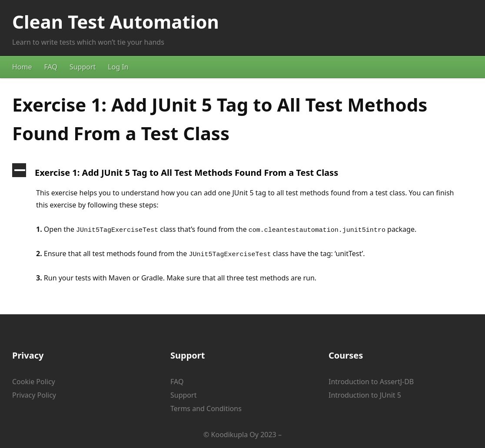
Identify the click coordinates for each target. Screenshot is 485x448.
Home (22, 67)
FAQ (51, 67)
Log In (118, 67)
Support (83, 67)
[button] (242, 173)
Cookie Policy (34, 382)
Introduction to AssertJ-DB (371, 382)
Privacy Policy (34, 395)
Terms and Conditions (206, 408)
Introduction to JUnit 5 (365, 395)
